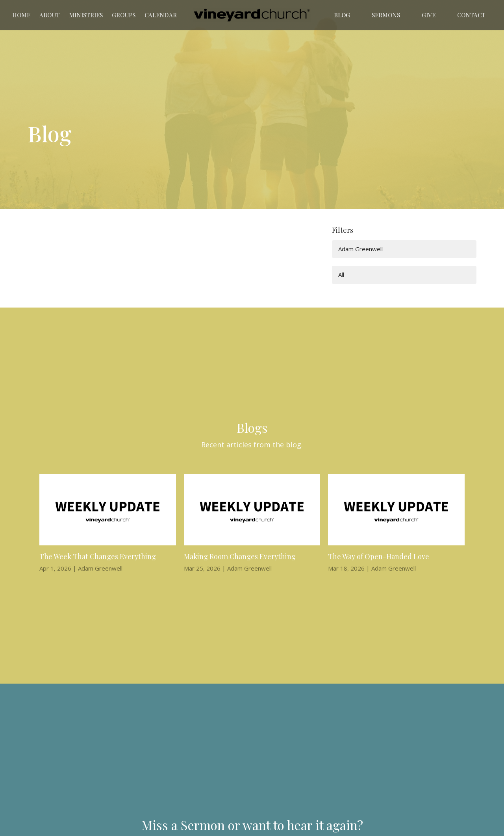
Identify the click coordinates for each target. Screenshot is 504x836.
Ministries (86, 15)
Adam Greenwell (360, 249)
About (50, 15)
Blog (342, 15)
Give (429, 15)
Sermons (386, 15)
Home (21, 15)
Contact (471, 15)
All (341, 274)
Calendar (161, 15)
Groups (124, 15)
